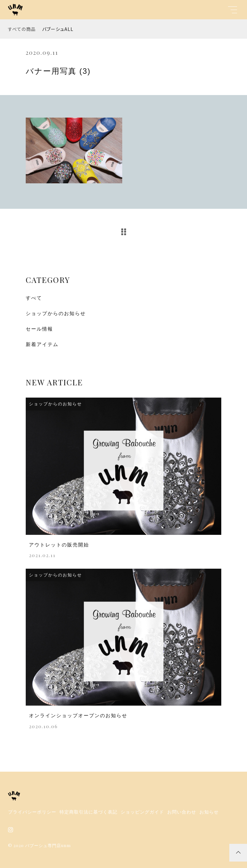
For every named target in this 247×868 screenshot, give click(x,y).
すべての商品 (22, 29)
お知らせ (209, 812)
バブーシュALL (58, 29)
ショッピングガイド (142, 812)
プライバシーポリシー (32, 812)
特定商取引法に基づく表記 (88, 812)
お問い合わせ (182, 812)
